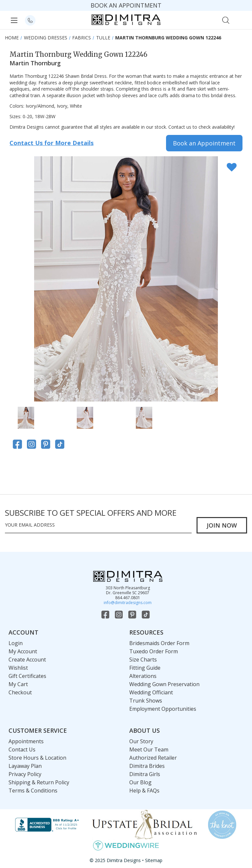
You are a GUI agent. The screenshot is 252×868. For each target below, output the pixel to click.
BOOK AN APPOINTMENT (126, 5)
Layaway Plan (25, 766)
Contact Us (22, 749)
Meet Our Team (149, 749)
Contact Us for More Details (52, 143)
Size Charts (143, 660)
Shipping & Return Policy (39, 782)
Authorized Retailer (153, 758)
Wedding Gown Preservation (164, 684)
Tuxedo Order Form (154, 651)
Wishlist (18, 668)
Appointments (26, 741)
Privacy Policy (25, 774)
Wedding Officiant (151, 692)
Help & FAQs (144, 791)
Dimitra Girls (145, 774)
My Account (23, 651)
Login (16, 643)
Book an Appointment (204, 143)
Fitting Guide (145, 668)
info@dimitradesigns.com (128, 603)
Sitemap (154, 860)
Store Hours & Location (37, 758)
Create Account (27, 660)
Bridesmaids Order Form (159, 643)
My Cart (18, 684)
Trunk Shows (146, 701)
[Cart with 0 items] (240, 20)
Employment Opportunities (163, 709)
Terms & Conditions (33, 791)
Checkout (20, 692)
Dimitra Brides (147, 766)
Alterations (143, 676)
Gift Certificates (27, 676)
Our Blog (140, 782)
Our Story (141, 741)
